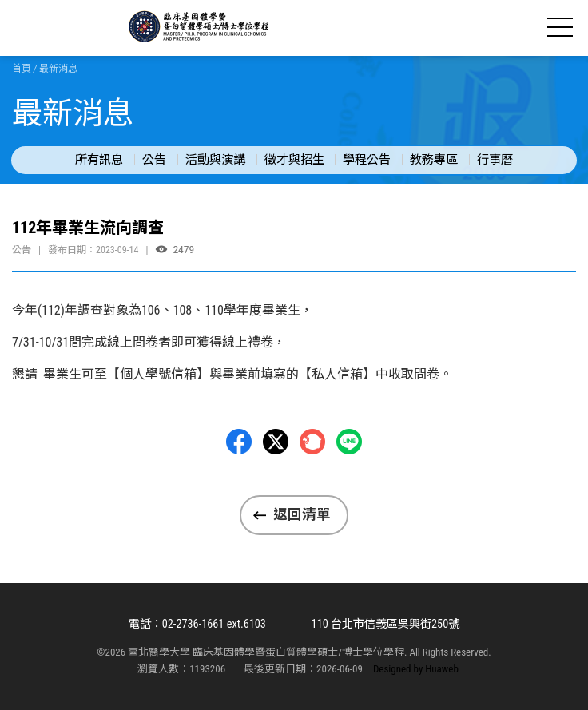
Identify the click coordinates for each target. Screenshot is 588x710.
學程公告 (367, 160)
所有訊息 (99, 160)
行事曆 (495, 160)
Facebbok (239, 442)
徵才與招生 (294, 160)
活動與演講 (215, 160)
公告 (154, 160)
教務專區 (434, 160)
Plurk (312, 442)
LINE (349, 442)
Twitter (276, 442)
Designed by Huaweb (416, 669)
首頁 (22, 69)
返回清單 (302, 514)
